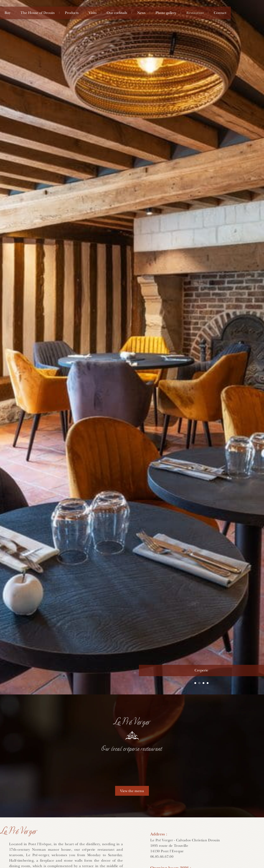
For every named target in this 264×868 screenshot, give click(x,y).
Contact (220, 13)
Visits (93, 13)
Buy (8, 13)
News (141, 13)
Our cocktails (117, 13)
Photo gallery (166, 13)
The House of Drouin (38, 13)
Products (72, 13)
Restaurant (195, 13)
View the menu (132, 791)
